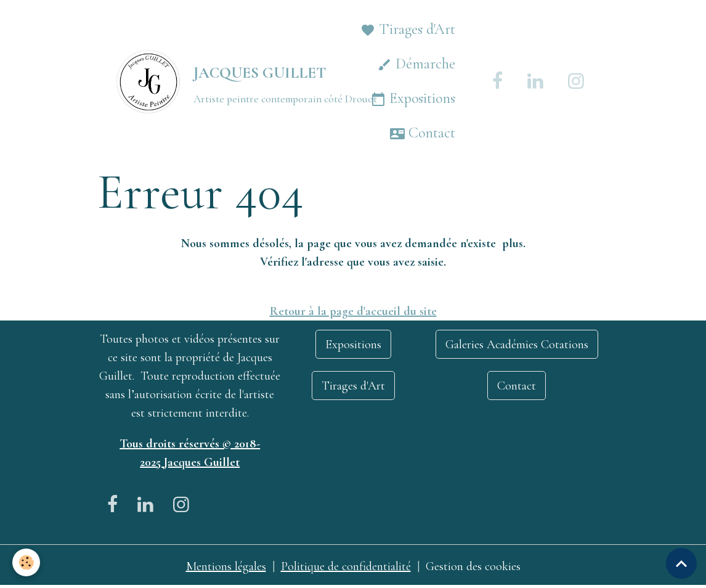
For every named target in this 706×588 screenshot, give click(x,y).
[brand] (205, 81)
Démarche (416, 64)
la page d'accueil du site (375, 311)
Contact (423, 133)
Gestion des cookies (473, 566)
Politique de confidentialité (346, 566)
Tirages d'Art (408, 30)
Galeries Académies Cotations (517, 345)
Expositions (413, 99)
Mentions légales (226, 566)
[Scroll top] (681, 563)
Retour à (292, 311)
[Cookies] (26, 562)
